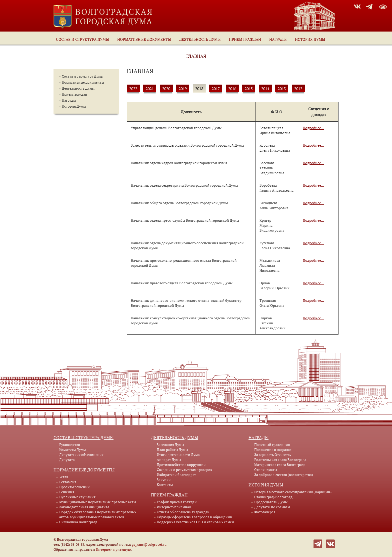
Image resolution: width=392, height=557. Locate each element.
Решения (67, 492)
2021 (150, 89)
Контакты (165, 485)
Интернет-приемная (174, 507)
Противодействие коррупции (181, 465)
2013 (282, 89)
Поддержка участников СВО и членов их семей (195, 522)
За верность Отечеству (273, 455)
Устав (64, 477)
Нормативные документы (144, 39)
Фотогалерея (265, 512)
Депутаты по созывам (272, 507)
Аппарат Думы (169, 460)
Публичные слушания (77, 497)
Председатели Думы (271, 502)
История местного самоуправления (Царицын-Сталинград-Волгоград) (293, 494)
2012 (298, 89)
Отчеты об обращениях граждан (183, 512)
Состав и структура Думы (82, 39)
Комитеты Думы (72, 450)
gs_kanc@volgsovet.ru (149, 544)
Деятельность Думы (200, 39)
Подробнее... (313, 128)
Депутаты (67, 460)
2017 (216, 89)
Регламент (68, 482)
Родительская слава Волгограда (280, 460)
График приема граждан (177, 502)
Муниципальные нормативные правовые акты (98, 502)
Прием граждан (245, 39)
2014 (265, 89)
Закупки (164, 480)
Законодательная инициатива (84, 507)
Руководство (70, 445)
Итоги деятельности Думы (178, 455)
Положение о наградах (273, 450)
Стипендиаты (266, 470)
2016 (232, 89)
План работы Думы (172, 450)
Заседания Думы (170, 445)
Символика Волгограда (78, 522)
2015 (249, 89)
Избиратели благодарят (176, 475)
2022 (133, 89)
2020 (166, 89)
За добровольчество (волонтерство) (284, 475)
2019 (183, 89)
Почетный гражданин (272, 445)
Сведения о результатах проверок (184, 470)
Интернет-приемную (113, 549)
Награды (278, 39)
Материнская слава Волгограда (280, 465)
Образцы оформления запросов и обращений (194, 517)
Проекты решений (74, 487)
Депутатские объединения (81, 455)
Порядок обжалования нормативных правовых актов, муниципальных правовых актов (98, 514)
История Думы (310, 39)
